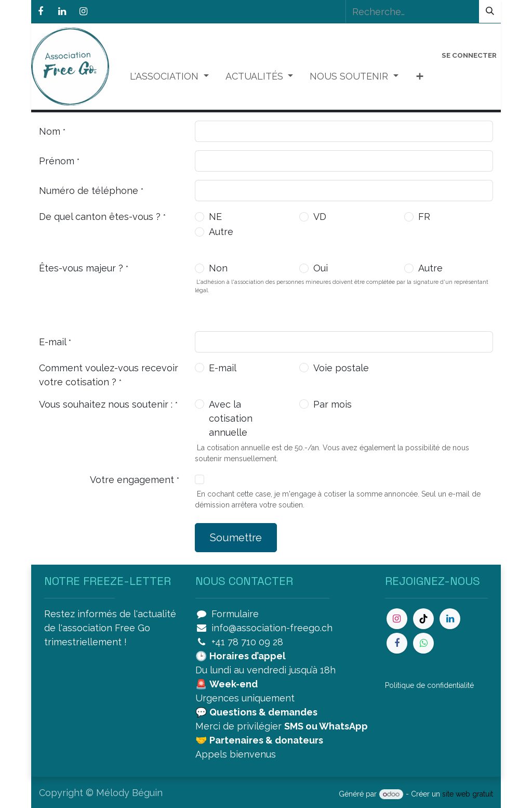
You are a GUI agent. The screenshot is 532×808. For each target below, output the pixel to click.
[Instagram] (83, 11)
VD (320, 217)
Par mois (332, 404)
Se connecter (469, 55)
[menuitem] (169, 76)
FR (424, 217)
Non (218, 268)
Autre (221, 232)
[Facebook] (41, 11)
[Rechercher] (490, 11)
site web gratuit (468, 794)
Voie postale (341, 368)
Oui (321, 268)
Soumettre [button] (236, 538)
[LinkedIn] (62, 11)
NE (215, 217)
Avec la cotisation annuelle (231, 418)
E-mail (223, 368)
